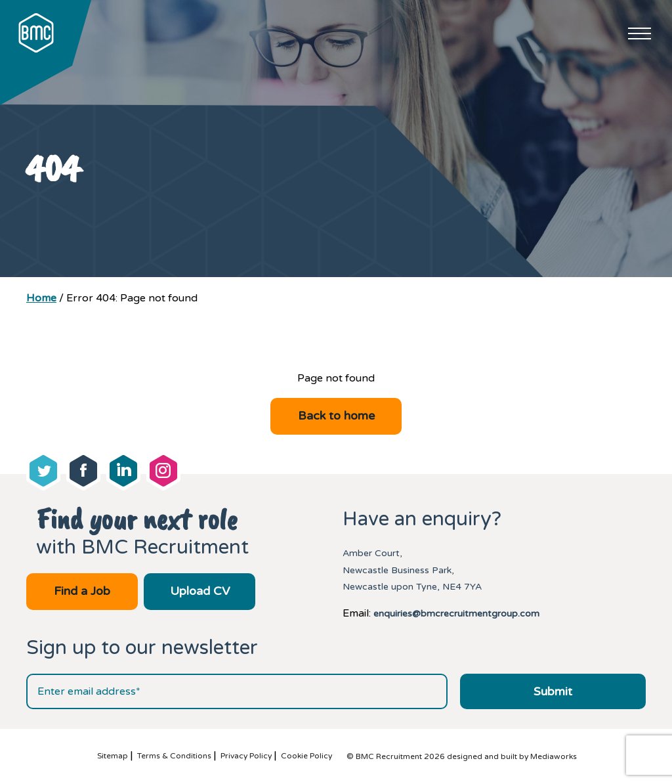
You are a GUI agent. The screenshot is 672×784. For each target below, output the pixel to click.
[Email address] (237, 691)
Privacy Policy (246, 756)
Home (41, 298)
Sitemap (113, 756)
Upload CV (200, 591)
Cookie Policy (306, 756)
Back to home (336, 416)
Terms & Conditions (174, 756)
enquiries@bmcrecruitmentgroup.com (456, 614)
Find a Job (82, 591)
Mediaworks (554, 756)
